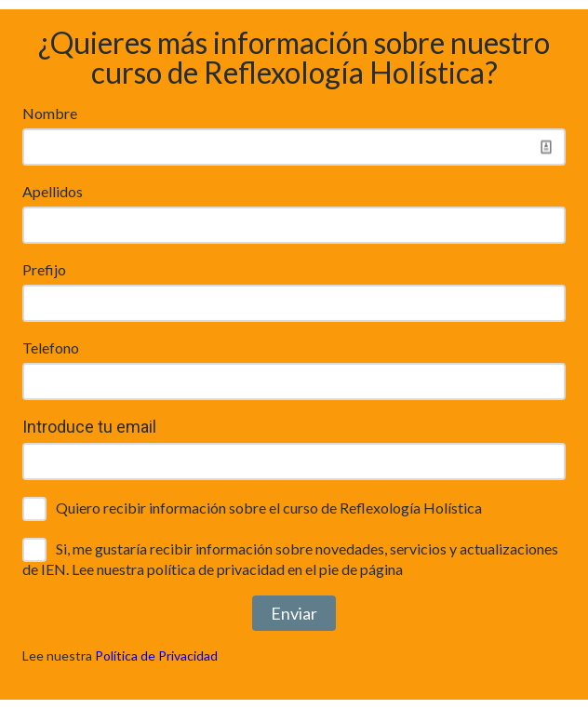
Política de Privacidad (156, 655)
